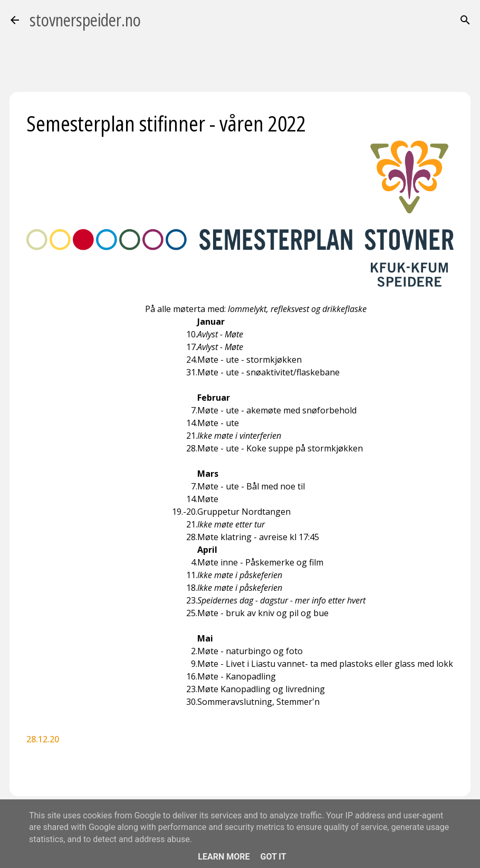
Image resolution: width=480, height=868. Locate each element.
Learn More (224, 857)
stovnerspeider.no (85, 20)
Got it (273, 857)
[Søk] (465, 20)
